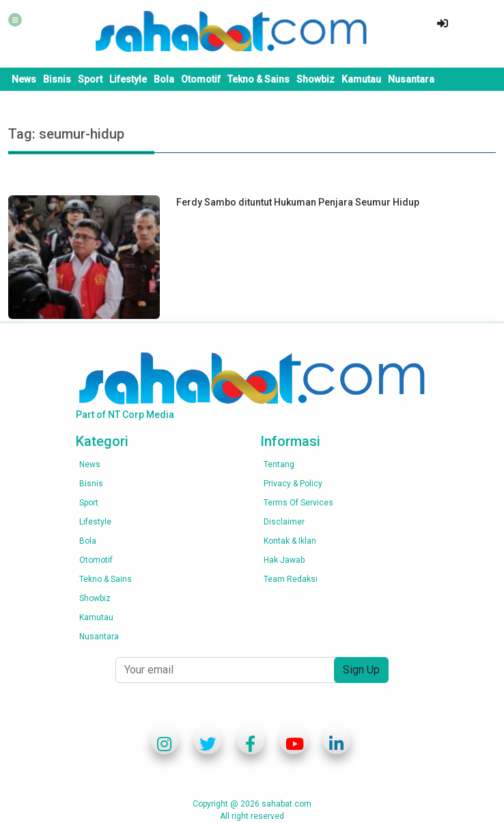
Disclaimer (284, 522)
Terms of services (298, 503)
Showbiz (316, 79)
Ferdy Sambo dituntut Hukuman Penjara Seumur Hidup (298, 202)
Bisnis (57, 79)
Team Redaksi (291, 579)
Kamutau (361, 79)
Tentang (279, 464)
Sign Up (361, 670)
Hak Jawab (284, 560)
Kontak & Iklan (290, 541)
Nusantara (411, 79)
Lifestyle (128, 79)
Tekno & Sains (258, 79)
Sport (90, 79)
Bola (164, 79)
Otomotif (201, 79)
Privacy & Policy (293, 484)
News (24, 79)
